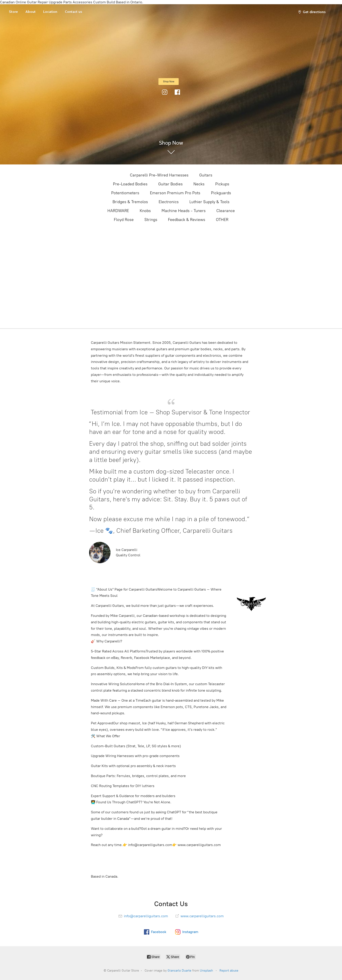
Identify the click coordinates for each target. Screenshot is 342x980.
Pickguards (221, 193)
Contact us (74, 12)
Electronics (169, 202)
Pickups (222, 184)
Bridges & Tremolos (130, 202)
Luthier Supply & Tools (209, 202)
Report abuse (229, 971)
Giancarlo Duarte (179, 971)
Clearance (226, 211)
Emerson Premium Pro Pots (175, 193)
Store (13, 12)
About (31, 12)
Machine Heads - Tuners (184, 211)
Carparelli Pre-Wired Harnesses (159, 175)
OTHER (222, 220)
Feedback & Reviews (187, 220)
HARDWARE (118, 211)
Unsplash (206, 971)
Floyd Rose (124, 220)
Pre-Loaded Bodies (130, 184)
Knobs (145, 211)
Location (50, 12)
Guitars (206, 175)
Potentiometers (125, 193)
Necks (199, 184)
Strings (151, 220)
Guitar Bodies (170, 184)
